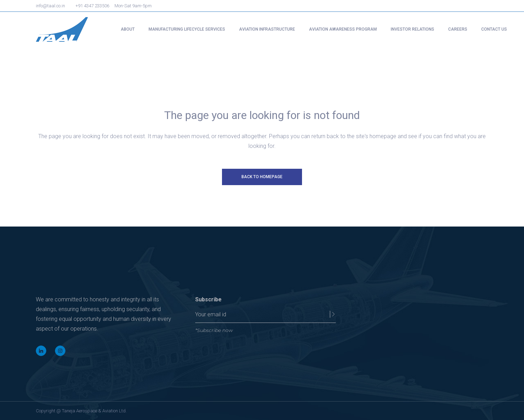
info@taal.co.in (50, 6)
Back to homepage (262, 177)
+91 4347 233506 (92, 6)
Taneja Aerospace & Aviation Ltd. (94, 411)
